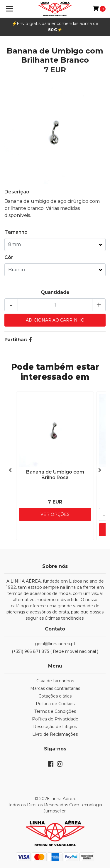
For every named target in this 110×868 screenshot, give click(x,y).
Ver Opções (55, 514)
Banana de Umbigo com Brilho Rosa (55, 475)
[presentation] (10, 470)
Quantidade (55, 292)
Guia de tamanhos (55, 681)
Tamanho (16, 232)
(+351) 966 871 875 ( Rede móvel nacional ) (55, 651)
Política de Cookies (55, 704)
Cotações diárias (55, 696)
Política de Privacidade (55, 719)
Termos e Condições (55, 711)
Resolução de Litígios (55, 727)
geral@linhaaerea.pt (55, 644)
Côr (9, 257)
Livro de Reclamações (55, 734)
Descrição (17, 192)
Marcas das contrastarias (55, 688)
